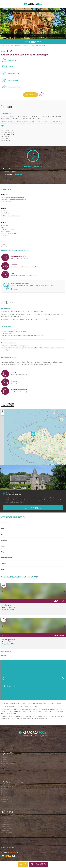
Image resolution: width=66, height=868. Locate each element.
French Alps (5, 770)
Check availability (38, 864)
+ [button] (2, 411)
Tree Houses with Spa (7, 816)
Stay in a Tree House (7, 787)
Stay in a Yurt (5, 799)
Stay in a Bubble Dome (8, 789)
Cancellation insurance (8, 847)
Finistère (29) (10, 495)
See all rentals (5, 652)
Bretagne (10, 46)
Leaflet (50, 464)
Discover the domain (33, 508)
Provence (4, 757)
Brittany (4, 772)
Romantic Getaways (7, 828)
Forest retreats (5, 830)
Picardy (4, 766)
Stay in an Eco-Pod (7, 791)
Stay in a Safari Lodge (7, 824)
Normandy (5, 768)
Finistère (18, 46)
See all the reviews (10, 179)
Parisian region (6, 826)
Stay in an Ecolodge (7, 801)
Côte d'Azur (5, 762)
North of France (6, 822)
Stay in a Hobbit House (8, 793)
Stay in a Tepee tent (7, 797)
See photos (33, 35)
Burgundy (4, 759)
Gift (24, 864)
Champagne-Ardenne (8, 764)
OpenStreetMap (57, 464)
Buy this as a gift (32, 95)
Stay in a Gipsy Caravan (8, 795)
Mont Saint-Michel (7, 833)
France (3, 46)
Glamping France (6, 818)
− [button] (2, 414)
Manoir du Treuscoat (28, 46)
